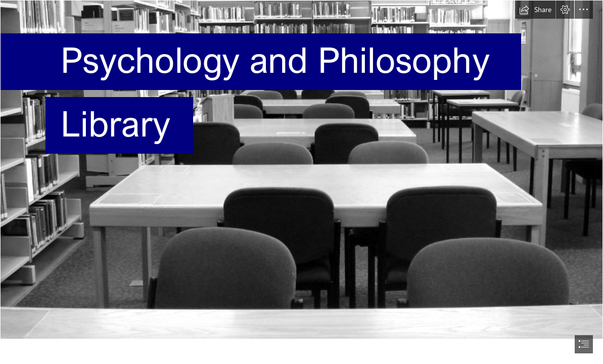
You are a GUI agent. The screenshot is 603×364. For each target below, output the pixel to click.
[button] (535, 10)
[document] (301, 182)
